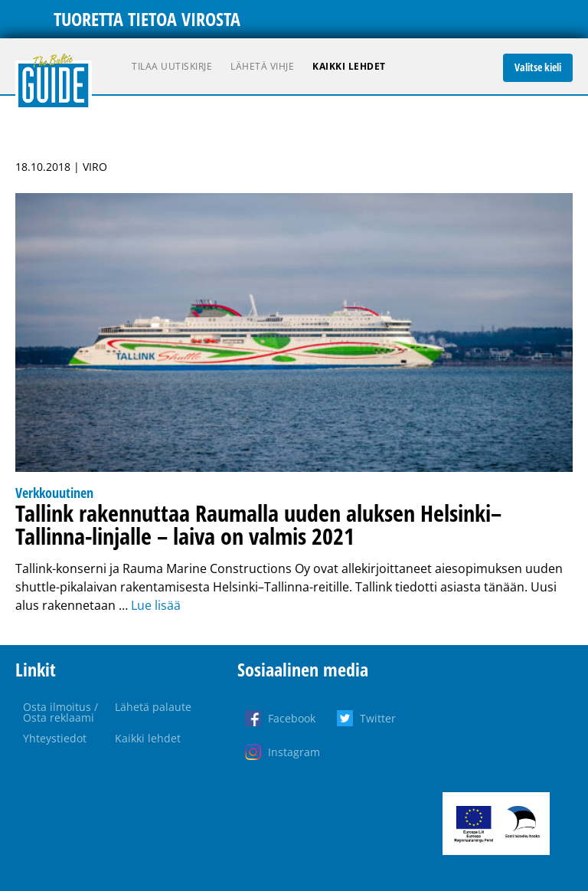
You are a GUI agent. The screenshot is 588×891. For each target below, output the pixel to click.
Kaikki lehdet (349, 66)
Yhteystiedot (55, 738)
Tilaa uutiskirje (172, 66)
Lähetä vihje (262, 66)
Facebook (292, 718)
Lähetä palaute (153, 707)
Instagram (294, 752)
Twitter (378, 718)
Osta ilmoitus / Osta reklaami (60, 712)
